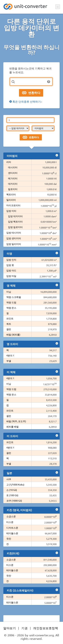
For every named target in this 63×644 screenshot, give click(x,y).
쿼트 (9, 324)
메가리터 (13, 178)
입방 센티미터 (14, 238)
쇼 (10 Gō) (12, 490)
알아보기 (10, 628)
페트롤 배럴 (13, 427)
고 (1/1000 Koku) (15, 484)
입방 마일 (11, 276)
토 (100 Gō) (12, 495)
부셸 (9, 361)
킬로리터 (13, 189)
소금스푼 (11, 516)
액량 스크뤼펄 (14, 297)
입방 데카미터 (15, 216)
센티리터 (13, 173)
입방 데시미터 (14, 233)
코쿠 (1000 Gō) (14, 501)
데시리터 (13, 167)
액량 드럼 (11, 302)
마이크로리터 (13, 205)
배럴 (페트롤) (13, 334)
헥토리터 (11, 194)
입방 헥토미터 (15, 221)
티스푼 (10, 522)
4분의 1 (10, 355)
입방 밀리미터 (14, 244)
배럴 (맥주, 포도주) (16, 421)
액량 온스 (11, 308)
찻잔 (9, 539)
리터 (9, 162)
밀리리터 (11, 200)
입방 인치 (11, 260)
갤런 (9, 329)
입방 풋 (10, 265)
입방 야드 (11, 270)
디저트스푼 (12, 528)
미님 (9, 292)
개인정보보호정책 (46, 628)
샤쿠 (9, 479)
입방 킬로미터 (15, 227)
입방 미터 (11, 211)
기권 (24, 628)
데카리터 (13, 184)
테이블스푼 (12, 533)
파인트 (10, 318)
